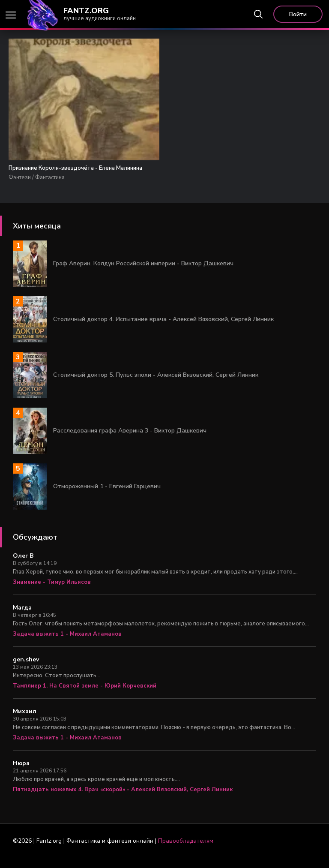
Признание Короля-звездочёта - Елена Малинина (57, 173)
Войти (298, 14)
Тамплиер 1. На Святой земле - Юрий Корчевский (85, 696)
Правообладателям (186, 851)
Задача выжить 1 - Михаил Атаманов (67, 644)
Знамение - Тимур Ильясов (52, 592)
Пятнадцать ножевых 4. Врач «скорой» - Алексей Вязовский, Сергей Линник (123, 800)
